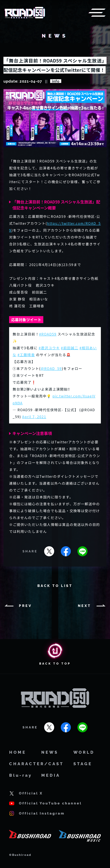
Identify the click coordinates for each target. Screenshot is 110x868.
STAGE (83, 764)
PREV (25, 606)
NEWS (50, 752)
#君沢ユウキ (49, 348)
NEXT (84, 606)
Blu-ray (21, 775)
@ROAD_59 (51, 368)
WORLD (84, 752)
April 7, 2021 (34, 417)
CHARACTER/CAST (36, 764)
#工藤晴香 (26, 355)
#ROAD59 (48, 334)
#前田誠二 (70, 348)
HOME (18, 752)
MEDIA (51, 775)
